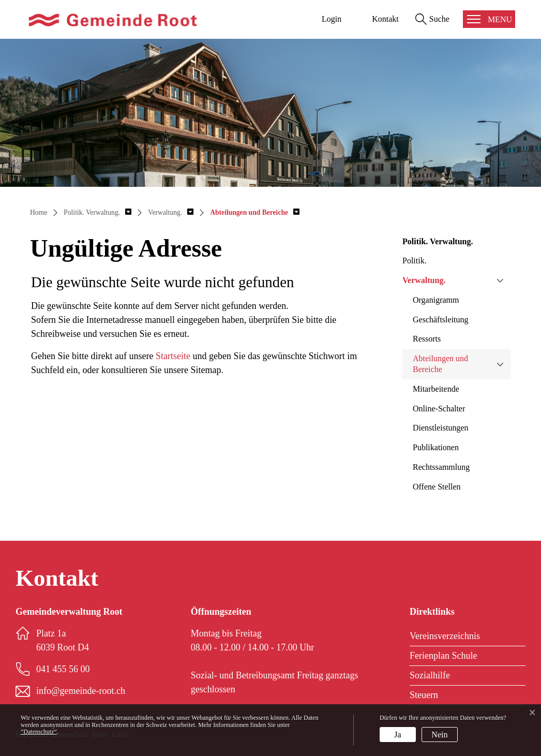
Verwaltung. (424, 280)
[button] (97, 212)
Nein (439, 735)
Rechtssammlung (441, 467)
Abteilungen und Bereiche (440, 364)
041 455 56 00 (63, 669)
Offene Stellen (437, 487)
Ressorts (427, 339)
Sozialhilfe (430, 675)
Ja (397, 735)
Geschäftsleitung (441, 320)
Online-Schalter (439, 409)
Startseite (173, 356)
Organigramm (436, 300)
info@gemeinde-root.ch (81, 691)
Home (39, 212)
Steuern (424, 695)
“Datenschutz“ (39, 732)
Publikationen (436, 447)
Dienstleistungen (441, 428)
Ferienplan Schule (443, 656)
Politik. (415, 261)
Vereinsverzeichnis (445, 636)
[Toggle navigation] (489, 19)
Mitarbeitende (436, 389)
